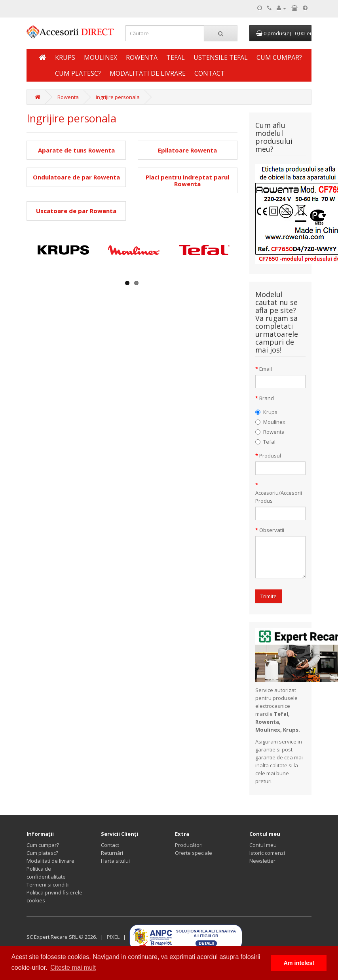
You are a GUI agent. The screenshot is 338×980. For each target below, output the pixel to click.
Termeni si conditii (48, 885)
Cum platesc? (78, 73)
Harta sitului (115, 861)
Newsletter (262, 861)
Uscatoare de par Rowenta (76, 211)
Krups (65, 57)
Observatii (272, 530)
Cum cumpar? (279, 57)
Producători (189, 845)
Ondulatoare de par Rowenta (76, 177)
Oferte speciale (194, 853)
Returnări (112, 853)
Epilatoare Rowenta (187, 150)
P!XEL (113, 937)
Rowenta (142, 57)
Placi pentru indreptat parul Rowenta (187, 180)
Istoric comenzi (267, 853)
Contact (210, 73)
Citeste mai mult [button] (73, 968)
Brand (267, 398)
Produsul (270, 456)
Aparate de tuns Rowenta (76, 150)
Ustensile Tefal (221, 57)
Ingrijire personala (118, 97)
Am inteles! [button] (299, 963)
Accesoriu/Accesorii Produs (279, 497)
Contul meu (263, 845)
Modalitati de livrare (148, 73)
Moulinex (101, 57)
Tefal (176, 57)
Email (266, 369)
